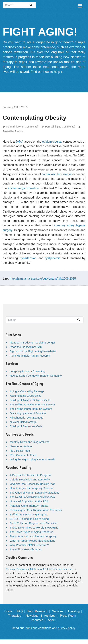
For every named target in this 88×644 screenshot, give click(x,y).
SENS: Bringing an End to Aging (29, 519)
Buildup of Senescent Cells (26, 426)
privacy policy (67, 628)
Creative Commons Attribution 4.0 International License (39, 569)
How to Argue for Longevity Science (31, 488)
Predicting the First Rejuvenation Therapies (36, 510)
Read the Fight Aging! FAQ (26, 347)
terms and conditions (38, 628)
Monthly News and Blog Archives (30, 442)
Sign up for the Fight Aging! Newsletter (33, 351)
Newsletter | (35, 616)
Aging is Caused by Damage (27, 391)
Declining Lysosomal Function (28, 413)
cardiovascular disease (57, 174)
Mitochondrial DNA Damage (27, 418)
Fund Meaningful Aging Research (30, 356)
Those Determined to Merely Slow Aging (34, 528)
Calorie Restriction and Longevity (30, 479)
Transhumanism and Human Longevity (33, 536)
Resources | (38, 620)
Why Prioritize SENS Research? (29, 545)
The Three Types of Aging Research (32, 532)
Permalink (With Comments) (22, 127)
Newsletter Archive (21, 446)
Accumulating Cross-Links (25, 396)
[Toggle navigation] (80, 5)
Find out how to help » (47, 72)
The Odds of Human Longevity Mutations (35, 493)
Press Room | (70, 616)
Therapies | (16, 616)
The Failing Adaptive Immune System (32, 404)
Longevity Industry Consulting (28, 371)
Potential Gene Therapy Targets (29, 506)
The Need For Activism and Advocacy (32, 497)
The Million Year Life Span (26, 549)
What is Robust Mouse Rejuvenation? (33, 541)
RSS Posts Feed (20, 451)
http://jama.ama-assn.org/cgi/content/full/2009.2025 (43, 279)
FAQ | (22, 611)
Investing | (76, 611)
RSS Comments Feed (23, 455)
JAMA (20, 142)
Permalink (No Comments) (60, 127)
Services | (60, 611)
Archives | (52, 616)
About (53, 620)
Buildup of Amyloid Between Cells (30, 400)
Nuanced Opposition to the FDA (29, 501)
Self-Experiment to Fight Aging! (29, 514)
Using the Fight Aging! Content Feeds (32, 459)
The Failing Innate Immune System (31, 409)
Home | (10, 611)
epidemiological (52, 142)
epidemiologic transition (23, 188)
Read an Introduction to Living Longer (32, 342)
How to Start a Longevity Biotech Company (36, 376)
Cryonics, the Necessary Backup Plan (33, 484)
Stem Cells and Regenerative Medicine (33, 523)
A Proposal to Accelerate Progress (30, 475)
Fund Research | (39, 611)
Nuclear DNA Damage (23, 422)
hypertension (28, 258)
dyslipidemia (52, 258)
